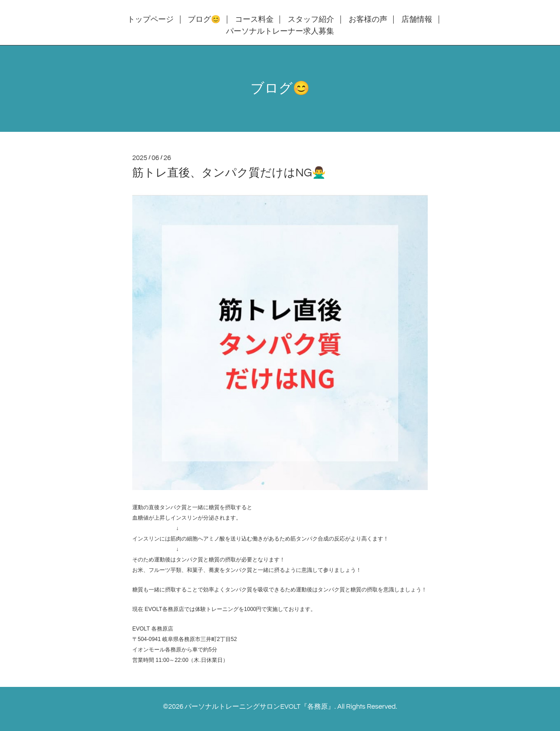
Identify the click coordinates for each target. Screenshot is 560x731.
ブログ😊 (204, 20)
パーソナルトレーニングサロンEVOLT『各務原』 (259, 707)
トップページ (150, 20)
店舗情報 (417, 20)
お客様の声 (368, 20)
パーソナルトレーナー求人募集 (280, 31)
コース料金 (254, 20)
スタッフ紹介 (311, 20)
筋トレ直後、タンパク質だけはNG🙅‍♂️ (229, 173)
